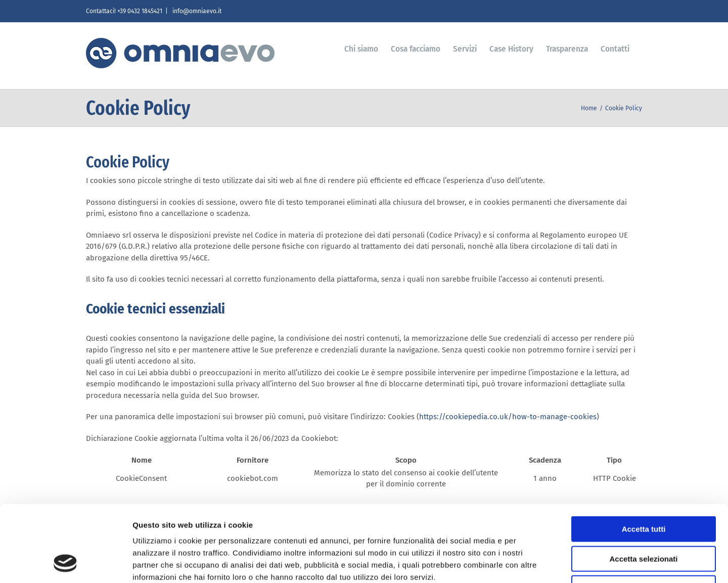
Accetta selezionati (643, 489)
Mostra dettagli (532, 563)
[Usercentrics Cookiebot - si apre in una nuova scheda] (65, 563)
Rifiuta (644, 519)
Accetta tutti (644, 459)
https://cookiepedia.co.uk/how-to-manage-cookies (508, 417)
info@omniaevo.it (196, 11)
